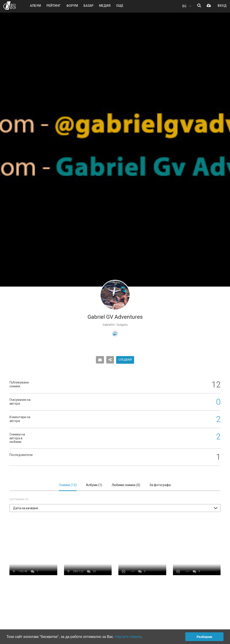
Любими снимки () (126, 485)
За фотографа (160, 485)
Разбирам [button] (204, 637)
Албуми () (94, 485)
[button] (115, 508)
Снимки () (68, 485)
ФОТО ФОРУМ (10, 6)
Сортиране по (19, 499)
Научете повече (128, 637)
